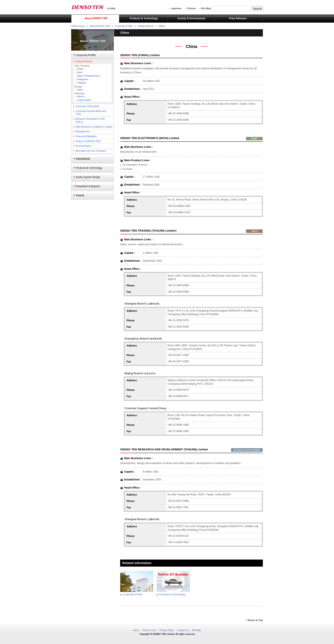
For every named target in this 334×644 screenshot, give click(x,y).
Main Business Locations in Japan (94, 127)
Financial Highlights (86, 136)
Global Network (146, 26)
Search (258, 9)
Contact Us (183, 630)
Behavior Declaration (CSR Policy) (90, 120)
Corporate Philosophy (87, 106)
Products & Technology (143, 19)
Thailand (81, 83)
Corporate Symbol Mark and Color (91, 113)
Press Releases (239, 19)
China (80, 69)
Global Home (78, 26)
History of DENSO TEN (88, 141)
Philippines (83, 79)
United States (84, 100)
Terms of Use (149, 630)
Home (136, 630)
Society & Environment (191, 19)
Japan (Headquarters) (89, 76)
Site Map (196, 630)
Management (83, 131)
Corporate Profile (124, 26)
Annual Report (83, 146)
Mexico (81, 96)
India (79, 72)
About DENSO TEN (95, 19)
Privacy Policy (167, 630)
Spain (80, 90)
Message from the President (91, 151)
